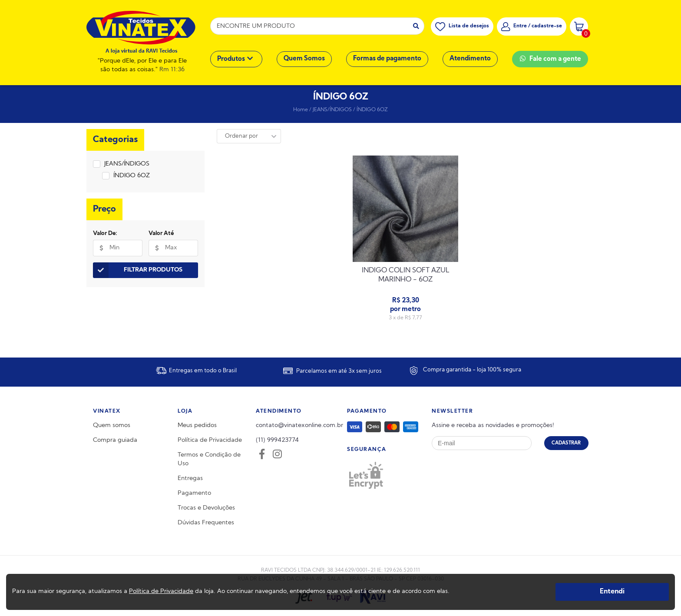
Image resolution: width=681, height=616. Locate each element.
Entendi (612, 592)
